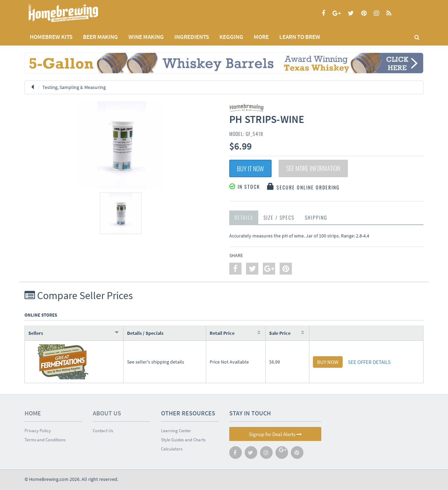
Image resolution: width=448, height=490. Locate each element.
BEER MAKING (100, 37)
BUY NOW (328, 362)
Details (244, 217)
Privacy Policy (38, 431)
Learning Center (176, 431)
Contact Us (103, 431)
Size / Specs (279, 217)
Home (33, 413)
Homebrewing (73, 13)
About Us (107, 413)
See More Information (313, 168)
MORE (261, 37)
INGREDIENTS (192, 37)
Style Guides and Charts (183, 440)
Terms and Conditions (45, 440)
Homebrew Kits (51, 37)
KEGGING (231, 37)
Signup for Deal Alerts (275, 434)
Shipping (316, 217)
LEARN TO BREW (300, 37)
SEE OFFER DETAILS (369, 362)
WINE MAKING (146, 37)
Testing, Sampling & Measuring (74, 87)
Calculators (172, 449)
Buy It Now (250, 168)
